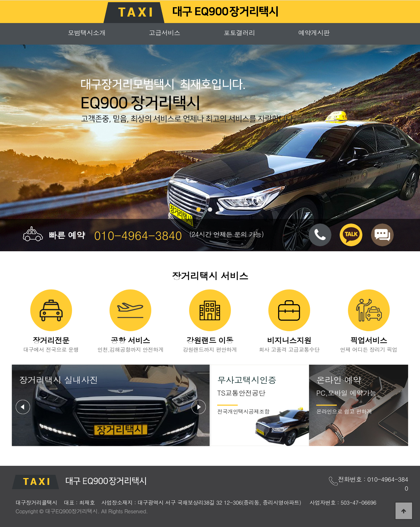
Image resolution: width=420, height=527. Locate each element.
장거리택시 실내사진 (59, 380)
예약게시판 (314, 33)
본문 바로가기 (0, 0)
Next (199, 407)
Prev (23, 407)
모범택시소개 (87, 33)
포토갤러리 (240, 33)
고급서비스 (165, 33)
